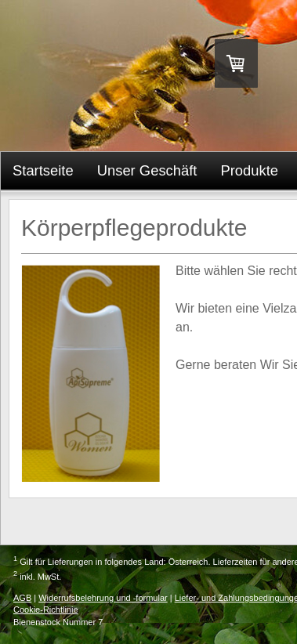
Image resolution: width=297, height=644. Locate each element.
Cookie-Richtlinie (46, 610)
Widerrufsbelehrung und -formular (103, 598)
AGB (22, 598)
